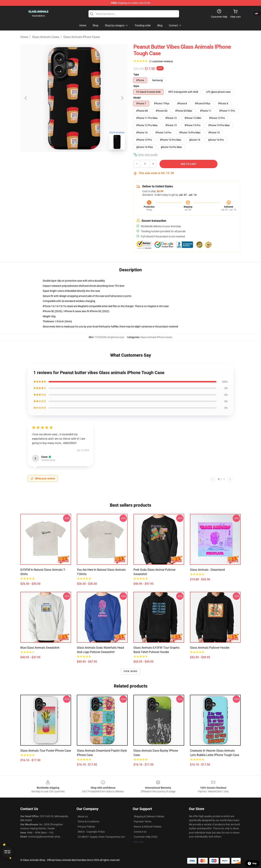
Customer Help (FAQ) (146, 837)
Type (136, 74)
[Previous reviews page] (213, 479)
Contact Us (140, 832)
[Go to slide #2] (83, 161)
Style (136, 86)
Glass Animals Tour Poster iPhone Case (46, 751)
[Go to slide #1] (65, 161)
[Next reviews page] (230, 479)
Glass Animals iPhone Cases (82, 37)
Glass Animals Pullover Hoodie (210, 648)
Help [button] (252, 863)
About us (83, 816)
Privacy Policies (86, 827)
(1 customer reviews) (161, 61)
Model (137, 98)
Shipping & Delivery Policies (149, 816)
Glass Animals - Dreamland (207, 570)
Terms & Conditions (88, 822)
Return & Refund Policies (148, 827)
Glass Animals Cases (46, 37)
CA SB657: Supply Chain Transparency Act (101, 837)
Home (24, 37)
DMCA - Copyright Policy (91, 832)
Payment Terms (143, 822)
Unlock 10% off (7, 852)
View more (131, 671)
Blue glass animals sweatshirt (40, 648)
